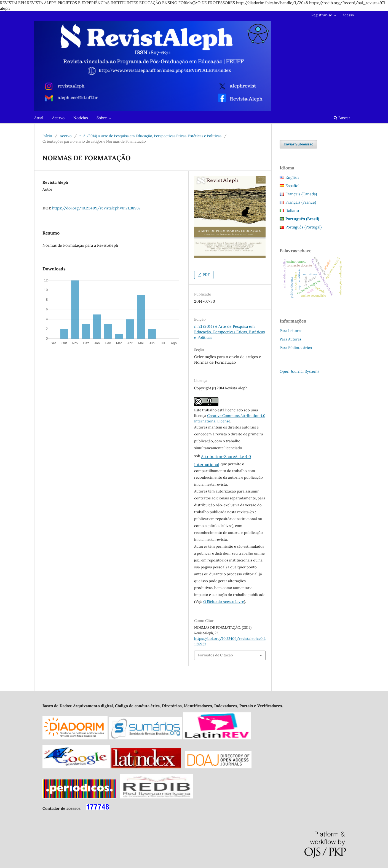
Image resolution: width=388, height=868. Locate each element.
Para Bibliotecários (296, 348)
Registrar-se (322, 15)
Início (47, 136)
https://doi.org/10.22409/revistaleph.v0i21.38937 (96, 208)
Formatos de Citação (216, 655)
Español (292, 186)
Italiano (292, 211)
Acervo (58, 118)
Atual (39, 118)
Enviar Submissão (298, 144)
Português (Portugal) (303, 227)
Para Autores (291, 339)
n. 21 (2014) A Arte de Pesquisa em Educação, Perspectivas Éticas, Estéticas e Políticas (150, 136)
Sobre (102, 118)
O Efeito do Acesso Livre (224, 602)
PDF (206, 275)
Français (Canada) (301, 194)
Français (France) (301, 202)
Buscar (342, 118)
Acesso (348, 15)
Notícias (81, 118)
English (292, 177)
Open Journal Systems (299, 371)
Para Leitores (291, 331)
